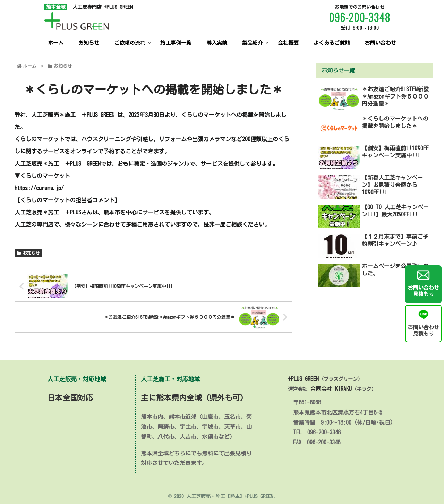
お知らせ (28, 253)
